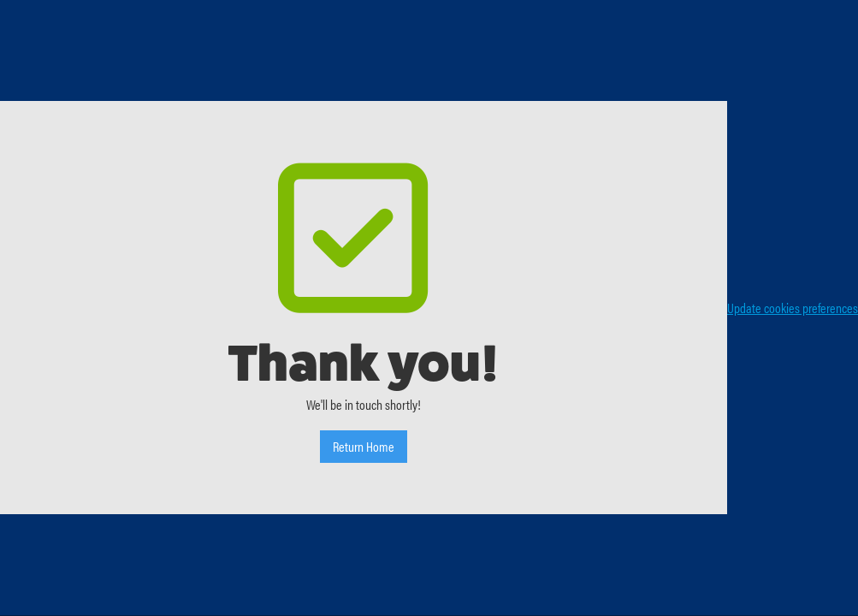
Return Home (364, 446)
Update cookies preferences (793, 308)
